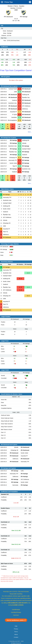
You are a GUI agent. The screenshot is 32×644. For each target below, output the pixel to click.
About (16, 634)
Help (16, 626)
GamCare (16, 615)
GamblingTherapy (16, 612)
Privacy (16, 629)
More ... (30, 132)
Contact (16, 637)
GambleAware (16, 610)
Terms (16, 632)
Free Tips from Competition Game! (16, 70)
